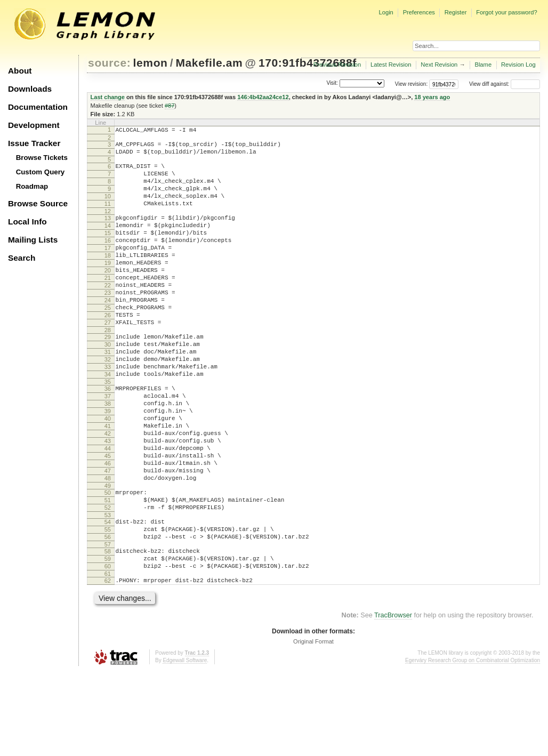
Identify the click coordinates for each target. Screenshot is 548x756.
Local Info (27, 222)
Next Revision (439, 65)
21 (108, 305)
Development (34, 125)
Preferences (419, 12)
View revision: (412, 84)
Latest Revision (391, 65)
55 (108, 605)
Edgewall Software (185, 745)
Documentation (38, 107)
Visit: (332, 83)
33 (108, 412)
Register (456, 12)
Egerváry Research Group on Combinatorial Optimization (473, 745)
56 (108, 614)
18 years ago (432, 97)
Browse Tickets (42, 158)
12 (108, 226)
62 (108, 664)
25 (108, 341)
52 (108, 580)
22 (108, 314)
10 (108, 207)
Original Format (313, 726)
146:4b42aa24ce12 (263, 97)
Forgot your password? (506, 12)
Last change (108, 97)
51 (108, 570)
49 (108, 554)
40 (108, 473)
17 (108, 269)
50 (108, 561)
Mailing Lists (33, 240)
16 (108, 260)
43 (108, 500)
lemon (151, 63)
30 (108, 384)
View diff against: (505, 84)
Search (22, 258)
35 (108, 430)
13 (108, 232)
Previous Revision (337, 65)
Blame (483, 65)
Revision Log (518, 65)
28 (108, 368)
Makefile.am (209, 63)
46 (108, 527)
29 (108, 375)
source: (109, 63)
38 (108, 455)
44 (108, 509)
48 (108, 545)
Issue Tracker (34, 143)
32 (108, 403)
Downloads (30, 89)
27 (108, 359)
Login (386, 12)
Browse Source (38, 203)
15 (108, 251)
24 (108, 332)
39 (108, 464)
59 (108, 639)
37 (108, 446)
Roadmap (32, 186)
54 (108, 596)
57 (108, 623)
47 (108, 536)
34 (108, 421)
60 (108, 648)
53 (108, 589)
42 (108, 491)
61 (108, 657)
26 (108, 350)
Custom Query (41, 172)
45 (108, 518)
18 (108, 278)
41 (108, 482)
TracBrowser (393, 700)
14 (108, 242)
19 (108, 287)
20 (108, 296)
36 (108, 437)
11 (108, 216)
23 (108, 323)
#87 (170, 106)
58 (108, 630)
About (20, 71)
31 (108, 393)
